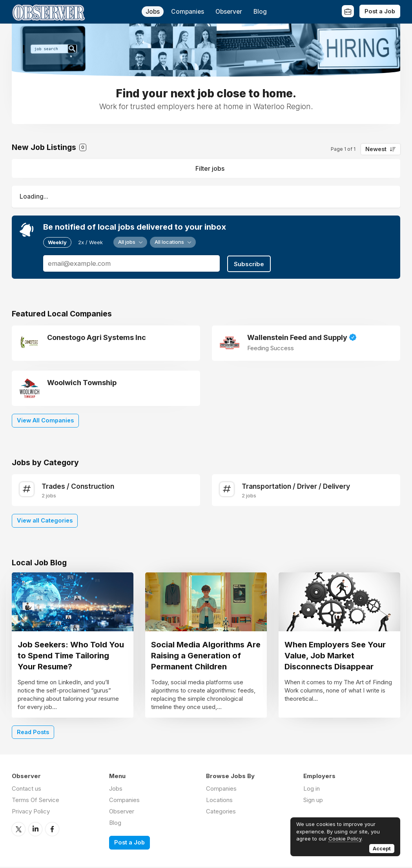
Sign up (313, 801)
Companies (188, 12)
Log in (312, 790)
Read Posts (33, 733)
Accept (382, 848)
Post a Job (380, 11)
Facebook (52, 830)
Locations (219, 801)
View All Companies (45, 419)
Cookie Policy (345, 839)
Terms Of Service (36, 801)
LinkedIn (35, 830)
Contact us (26, 790)
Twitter (18, 830)
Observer (229, 12)
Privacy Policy (31, 813)
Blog (260, 12)
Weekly (57, 242)
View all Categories (45, 520)
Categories (221, 813)
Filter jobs (210, 168)
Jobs (153, 12)
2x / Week (90, 242)
